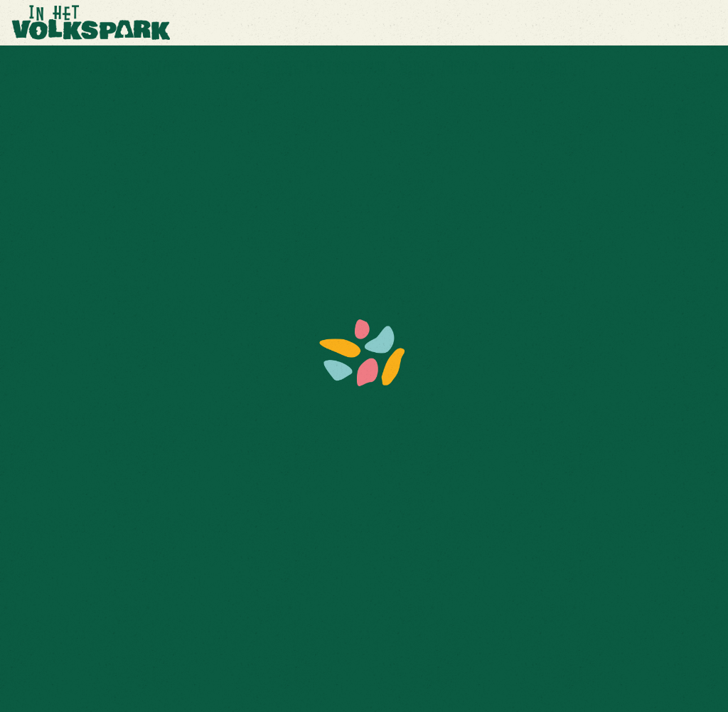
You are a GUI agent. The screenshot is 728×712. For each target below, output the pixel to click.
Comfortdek (172, 68)
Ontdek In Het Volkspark (325, 68)
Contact (547, 68)
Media (414, 68)
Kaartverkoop (41, 68)
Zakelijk (109, 68)
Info (503, 68)
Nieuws (461, 68)
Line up (232, 68)
